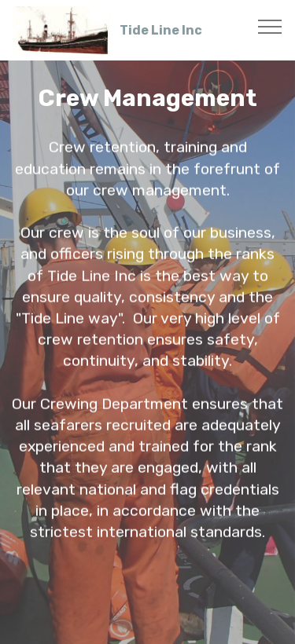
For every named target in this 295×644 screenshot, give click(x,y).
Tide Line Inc (161, 30)
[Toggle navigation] (270, 26)
